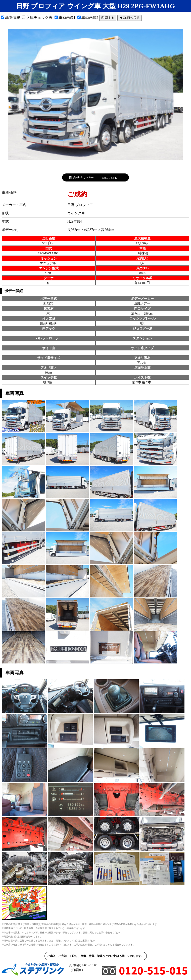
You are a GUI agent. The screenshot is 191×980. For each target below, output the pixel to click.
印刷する (108, 18)
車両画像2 (88, 18)
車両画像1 (65, 18)
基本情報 (11, 18)
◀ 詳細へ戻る (130, 18)
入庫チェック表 (37, 18)
